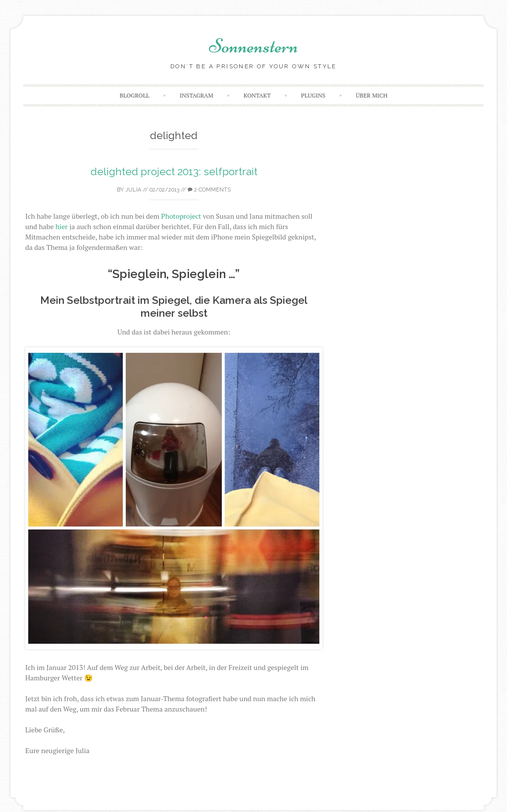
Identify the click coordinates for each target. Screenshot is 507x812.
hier (62, 226)
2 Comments (209, 190)
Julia (133, 190)
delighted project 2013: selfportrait (174, 171)
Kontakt (257, 95)
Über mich (371, 95)
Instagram (197, 95)
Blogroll (135, 95)
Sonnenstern (253, 46)
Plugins (313, 95)
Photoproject (181, 216)
